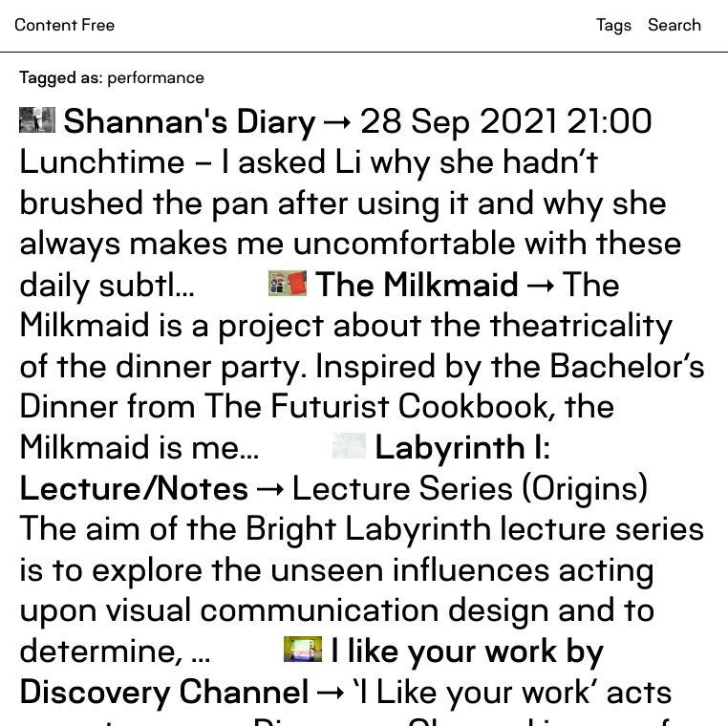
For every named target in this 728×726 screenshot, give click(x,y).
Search (674, 26)
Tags (614, 26)
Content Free (64, 26)
